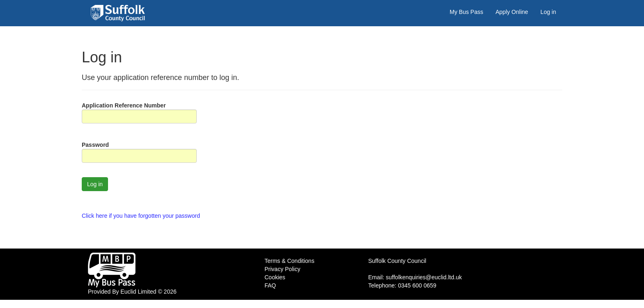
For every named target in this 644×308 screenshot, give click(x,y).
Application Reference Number (124, 105)
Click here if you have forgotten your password (141, 216)
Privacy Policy (282, 269)
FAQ (270, 285)
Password (95, 145)
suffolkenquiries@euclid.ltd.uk (424, 277)
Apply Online (512, 12)
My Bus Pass (467, 12)
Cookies (275, 277)
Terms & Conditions (289, 261)
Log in (548, 12)
